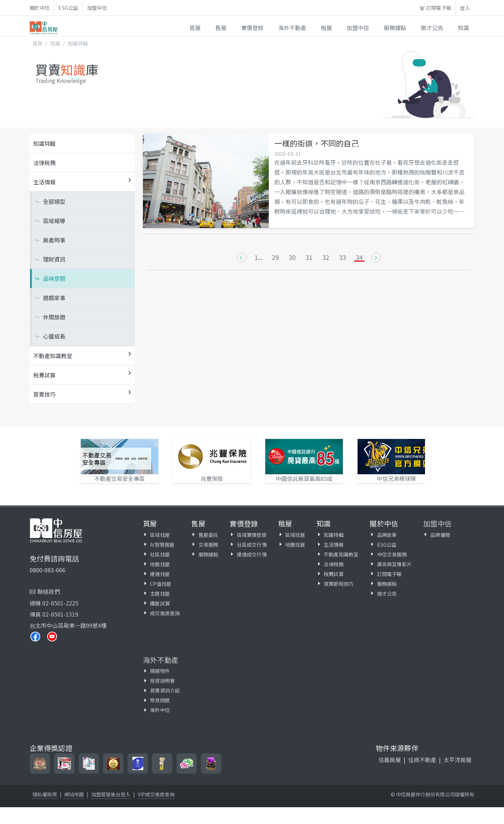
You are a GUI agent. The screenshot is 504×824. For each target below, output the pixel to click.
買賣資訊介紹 (165, 690)
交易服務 (208, 545)
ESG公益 (68, 8)
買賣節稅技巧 (339, 584)
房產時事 (54, 240)
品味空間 (54, 278)
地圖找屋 (160, 564)
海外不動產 (161, 660)
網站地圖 (74, 794)
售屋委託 (208, 535)
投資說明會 (162, 681)
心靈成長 (54, 336)
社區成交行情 (252, 545)
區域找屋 (160, 535)
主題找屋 (160, 594)
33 (343, 258)
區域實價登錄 (252, 535)
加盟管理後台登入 (111, 794)
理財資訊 (54, 259)
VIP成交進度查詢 (156, 794)
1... (258, 258)
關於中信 (40, 8)
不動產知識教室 (341, 554)
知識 (55, 43)
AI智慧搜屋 (162, 545)
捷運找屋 (160, 574)
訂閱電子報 (435, 8)
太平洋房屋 (458, 760)
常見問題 (160, 700)
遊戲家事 (54, 298)
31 (309, 258)
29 (275, 258)
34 (359, 258)
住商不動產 (422, 760)
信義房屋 (390, 760)
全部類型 (54, 201)
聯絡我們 (49, 591)
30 (292, 258)
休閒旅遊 (54, 317)
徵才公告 (387, 594)
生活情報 (334, 545)
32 (326, 258)
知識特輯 (78, 43)
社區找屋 (160, 554)
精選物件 (160, 671)
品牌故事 (387, 535)
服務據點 (208, 554)
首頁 (37, 43)
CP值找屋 (161, 584)
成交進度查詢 (165, 613)
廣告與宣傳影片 (394, 564)
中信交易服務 (392, 554)
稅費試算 (334, 574)
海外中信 (160, 710)
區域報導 (54, 221)
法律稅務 (44, 163)
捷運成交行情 (252, 554)
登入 (465, 8)
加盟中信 (97, 8)
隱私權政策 (45, 794)
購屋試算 (160, 603)
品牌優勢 (440, 535)
